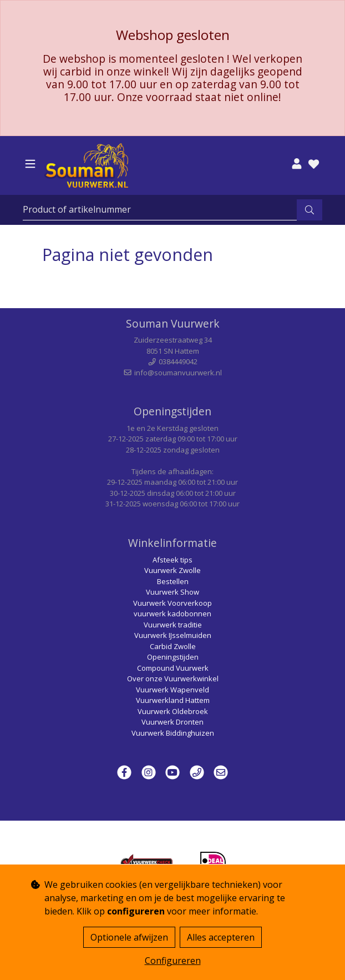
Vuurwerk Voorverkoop (172, 603)
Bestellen (173, 581)
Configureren (173, 961)
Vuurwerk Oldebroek (173, 711)
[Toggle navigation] (30, 164)
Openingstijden (173, 657)
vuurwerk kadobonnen (172, 614)
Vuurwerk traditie (173, 625)
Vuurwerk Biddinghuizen (173, 733)
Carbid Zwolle (173, 646)
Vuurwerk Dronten (172, 722)
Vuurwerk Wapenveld (172, 690)
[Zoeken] (160, 210)
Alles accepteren (221, 937)
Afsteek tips (172, 560)
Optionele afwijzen (129, 937)
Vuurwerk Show (172, 592)
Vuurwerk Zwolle (172, 570)
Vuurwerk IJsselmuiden (173, 635)
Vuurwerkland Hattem (173, 700)
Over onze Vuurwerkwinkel (173, 679)
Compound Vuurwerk (173, 668)
